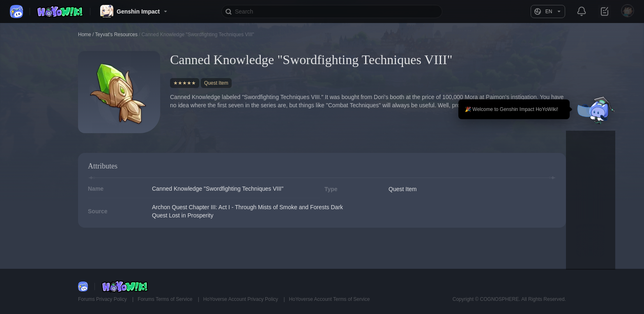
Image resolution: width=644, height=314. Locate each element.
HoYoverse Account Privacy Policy (241, 299)
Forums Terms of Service (166, 299)
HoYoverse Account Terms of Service (330, 299)
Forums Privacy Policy (103, 299)
